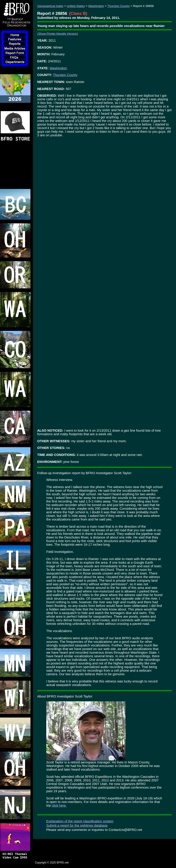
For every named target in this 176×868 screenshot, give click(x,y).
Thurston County (119, 6)
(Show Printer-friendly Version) (58, 34)
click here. (59, 805)
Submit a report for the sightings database (77, 825)
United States (76, 6)
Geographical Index (50, 6)
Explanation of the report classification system (80, 821)
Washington (96, 6)
